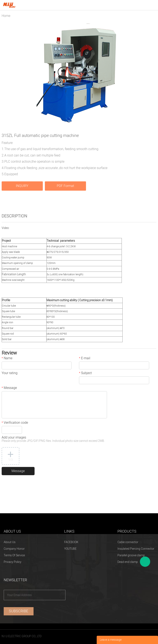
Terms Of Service (14, 555)
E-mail (85, 359)
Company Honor (14, 549)
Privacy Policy (13, 562)
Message (9, 388)
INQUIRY (22, 186)
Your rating (10, 373)
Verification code (15, 423)
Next (151, 75)
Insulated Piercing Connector (136, 549)
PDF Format (65, 186)
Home (6, 16)
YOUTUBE (70, 549)
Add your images (53, 439)
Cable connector (128, 542)
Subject (85, 373)
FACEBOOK (71, 542)
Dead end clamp (128, 562)
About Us (10, 542)
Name (7, 359)
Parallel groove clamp (131, 555)
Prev (7, 75)
